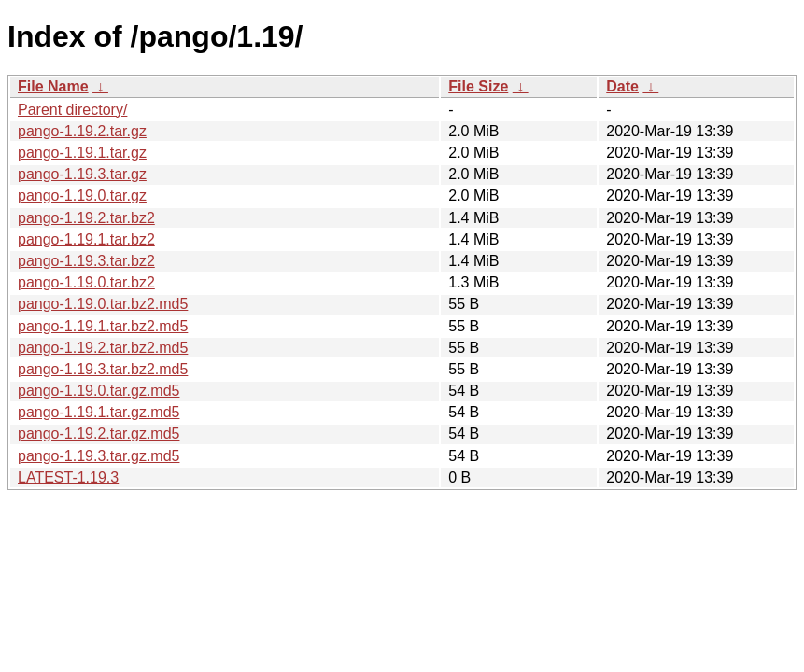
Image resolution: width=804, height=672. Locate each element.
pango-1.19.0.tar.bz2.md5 (103, 304)
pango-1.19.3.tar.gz (82, 174)
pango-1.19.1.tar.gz (82, 153)
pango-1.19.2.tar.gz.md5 (99, 434)
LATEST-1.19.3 (68, 477)
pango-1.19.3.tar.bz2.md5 (103, 369)
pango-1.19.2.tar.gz (82, 131)
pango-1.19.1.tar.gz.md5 (99, 412)
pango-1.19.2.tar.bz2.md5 (103, 348)
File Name (53, 86)
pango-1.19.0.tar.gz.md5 (99, 391)
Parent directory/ (72, 110)
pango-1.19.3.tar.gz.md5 (99, 456)
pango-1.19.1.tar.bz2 (86, 239)
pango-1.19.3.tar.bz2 (86, 261)
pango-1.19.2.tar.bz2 (86, 218)
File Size (478, 86)
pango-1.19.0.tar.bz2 (86, 282)
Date (622, 86)
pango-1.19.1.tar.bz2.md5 (103, 326)
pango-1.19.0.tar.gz (82, 196)
